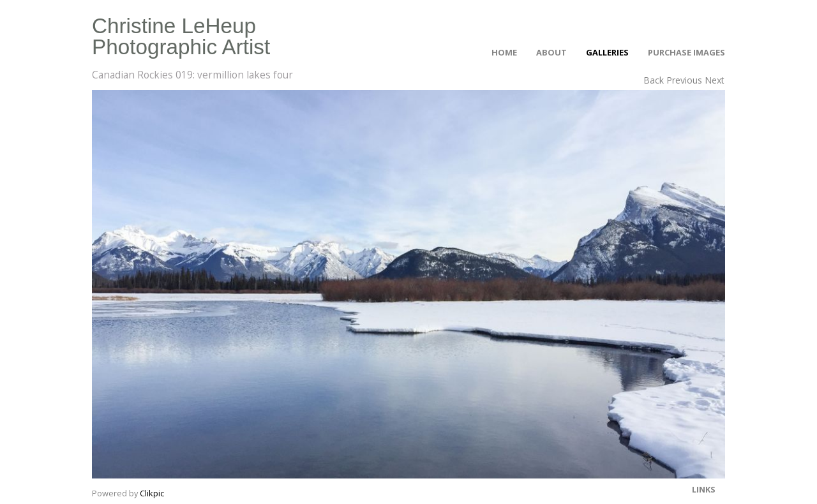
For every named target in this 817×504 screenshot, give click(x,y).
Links (704, 489)
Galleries (607, 52)
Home (504, 52)
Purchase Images (686, 52)
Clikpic (152, 493)
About (551, 52)
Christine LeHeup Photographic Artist (181, 36)
